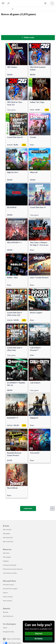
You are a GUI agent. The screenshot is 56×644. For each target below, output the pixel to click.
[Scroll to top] (52, 508)
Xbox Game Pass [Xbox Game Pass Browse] (8, 537)
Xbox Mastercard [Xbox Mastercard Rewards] (8, 616)
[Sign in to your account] (52, 3)
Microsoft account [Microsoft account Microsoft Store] (8, 585)
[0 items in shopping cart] (46, 3)
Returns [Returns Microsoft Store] (5, 593)
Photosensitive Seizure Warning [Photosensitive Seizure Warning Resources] (13, 569)
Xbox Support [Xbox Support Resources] (7, 557)
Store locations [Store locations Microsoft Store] (8, 601)
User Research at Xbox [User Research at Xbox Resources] (10, 573)
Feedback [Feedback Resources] (6, 561)
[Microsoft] (28, 2)
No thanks (39, 639)
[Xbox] (7, 9)
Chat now (39, 634)
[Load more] (28, 508)
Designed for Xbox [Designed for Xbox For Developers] (8, 632)
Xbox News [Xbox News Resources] (6, 553)
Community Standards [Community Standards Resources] (10, 565)
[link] (17, 60)
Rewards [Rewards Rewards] (6, 612)
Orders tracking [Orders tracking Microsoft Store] (8, 597)
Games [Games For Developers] (5, 628)
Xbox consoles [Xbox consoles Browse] (7, 529)
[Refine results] (28, 38)
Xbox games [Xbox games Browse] (7, 533)
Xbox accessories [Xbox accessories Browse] (8, 541)
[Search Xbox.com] (9, 3)
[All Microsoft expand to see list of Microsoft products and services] (3, 3)
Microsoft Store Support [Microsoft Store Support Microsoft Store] (10, 589)
